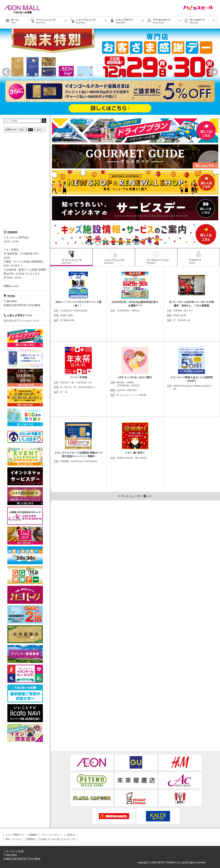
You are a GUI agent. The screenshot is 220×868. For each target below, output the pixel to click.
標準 (30, 130)
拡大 (39, 130)
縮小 (22, 130)
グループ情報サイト (15, 835)
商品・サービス (13, 839)
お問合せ (71, 835)
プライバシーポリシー (52, 835)
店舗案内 (33, 835)
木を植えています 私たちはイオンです (57, 839)
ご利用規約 (30, 839)
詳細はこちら (11, 286)
